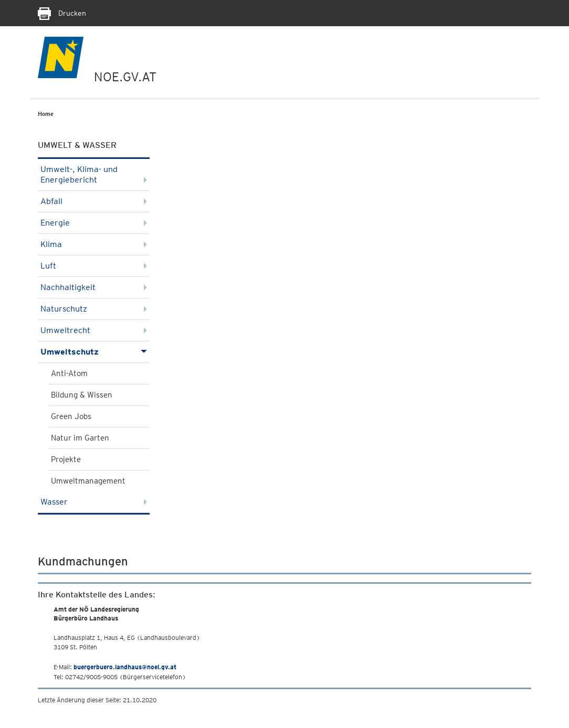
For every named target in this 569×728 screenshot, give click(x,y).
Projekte (66, 459)
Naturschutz (94, 309)
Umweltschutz (94, 352)
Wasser (94, 502)
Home (46, 114)
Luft (94, 266)
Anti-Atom (69, 373)
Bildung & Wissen (82, 395)
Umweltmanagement (88, 481)
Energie (94, 223)
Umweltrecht (94, 330)
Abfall (94, 201)
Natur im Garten (80, 438)
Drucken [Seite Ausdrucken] (62, 13)
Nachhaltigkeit (94, 287)
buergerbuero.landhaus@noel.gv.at (125, 667)
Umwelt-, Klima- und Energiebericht (94, 174)
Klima (94, 244)
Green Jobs (71, 416)
